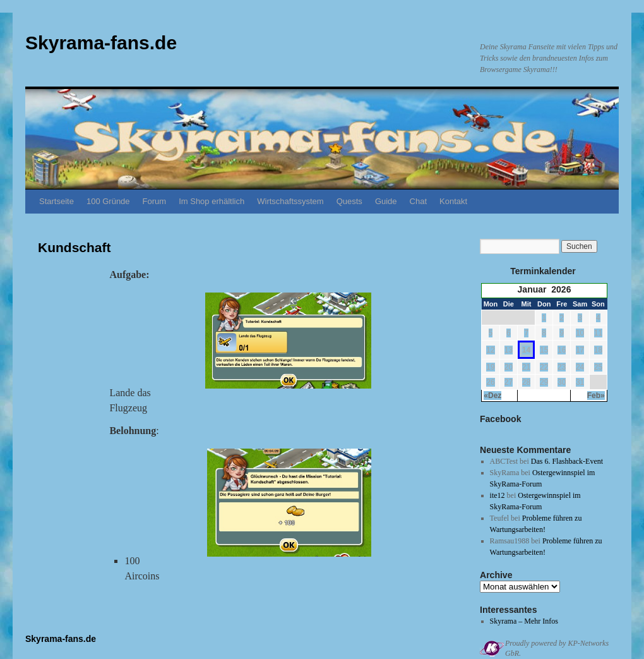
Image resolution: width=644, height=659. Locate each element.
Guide (386, 201)
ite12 (498, 495)
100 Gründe (108, 201)
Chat (418, 201)
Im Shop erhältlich (212, 201)
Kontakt (453, 201)
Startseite (57, 201)
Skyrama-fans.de (101, 43)
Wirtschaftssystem (290, 201)
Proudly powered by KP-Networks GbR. (557, 648)
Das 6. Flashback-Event (567, 461)
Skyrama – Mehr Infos (524, 621)
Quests (349, 201)
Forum (155, 201)
